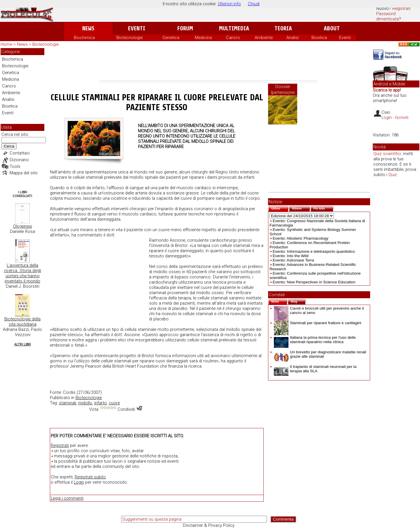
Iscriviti (402, 117)
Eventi (137, 28)
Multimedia (234, 28)
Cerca (9, 146)
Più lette (323, 208)
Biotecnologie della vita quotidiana (22, 322)
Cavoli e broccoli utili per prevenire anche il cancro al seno (319, 310)
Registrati (401, 8)
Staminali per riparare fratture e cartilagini (317, 323)
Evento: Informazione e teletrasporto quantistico (314, 251)
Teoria (283, 28)
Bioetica (319, 38)
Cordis (69, 392)
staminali (68, 403)
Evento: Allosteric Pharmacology (301, 238)
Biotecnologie (129, 38)
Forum (185, 28)
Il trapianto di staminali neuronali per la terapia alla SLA (315, 369)
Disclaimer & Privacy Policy (209, 525)
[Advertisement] (209, 64)
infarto (100, 403)
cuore (114, 403)
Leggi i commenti (67, 498)
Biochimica (84, 38)
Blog (298, 301)
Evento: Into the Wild (291, 256)
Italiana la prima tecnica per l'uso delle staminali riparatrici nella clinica (315, 340)
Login (79, 482)
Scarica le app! (387, 90)
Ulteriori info (229, 4)
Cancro (233, 38)
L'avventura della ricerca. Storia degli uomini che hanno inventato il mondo (23, 273)
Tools (15, 166)
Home (6, 44)
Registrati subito (90, 477)
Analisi (293, 38)
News (88, 28)
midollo (85, 403)
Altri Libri (23, 344)
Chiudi (254, 4)
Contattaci (20, 153)
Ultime (280, 208)
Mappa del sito (24, 173)
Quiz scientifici (387, 154)
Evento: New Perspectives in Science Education (314, 282)
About (332, 28)
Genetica (171, 38)
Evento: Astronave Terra (293, 260)
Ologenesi (23, 226)
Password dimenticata (387, 16)
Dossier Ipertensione (283, 89)
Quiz (393, 175)
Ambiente (264, 38)
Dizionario (19, 160)
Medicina (203, 38)
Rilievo (301, 208)
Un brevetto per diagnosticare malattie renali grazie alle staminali (320, 354)
